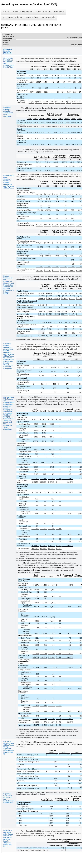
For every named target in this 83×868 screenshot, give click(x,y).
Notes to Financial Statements (50, 12)
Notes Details (48, 17)
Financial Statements (22, 12)
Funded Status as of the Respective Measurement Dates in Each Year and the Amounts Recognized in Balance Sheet (9, 285)
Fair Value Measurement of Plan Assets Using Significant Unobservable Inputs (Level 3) (9, 748)
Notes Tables (32, 17)
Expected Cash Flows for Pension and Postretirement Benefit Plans (9, 798)
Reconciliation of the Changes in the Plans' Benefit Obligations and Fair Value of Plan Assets (9, 182)
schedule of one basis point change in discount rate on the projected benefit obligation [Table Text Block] (8, 838)
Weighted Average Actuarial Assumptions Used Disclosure (8, 112)
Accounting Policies (13, 17)
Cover (6, 12)
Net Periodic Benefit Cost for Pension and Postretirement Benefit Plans (9, 63)
